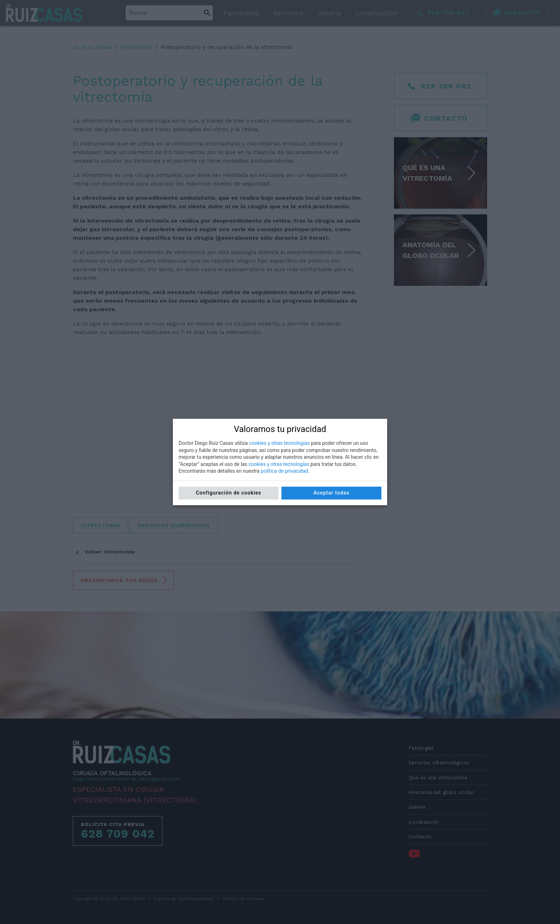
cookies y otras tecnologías (279, 443)
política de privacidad (284, 471)
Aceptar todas (332, 493)
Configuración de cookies (228, 493)
